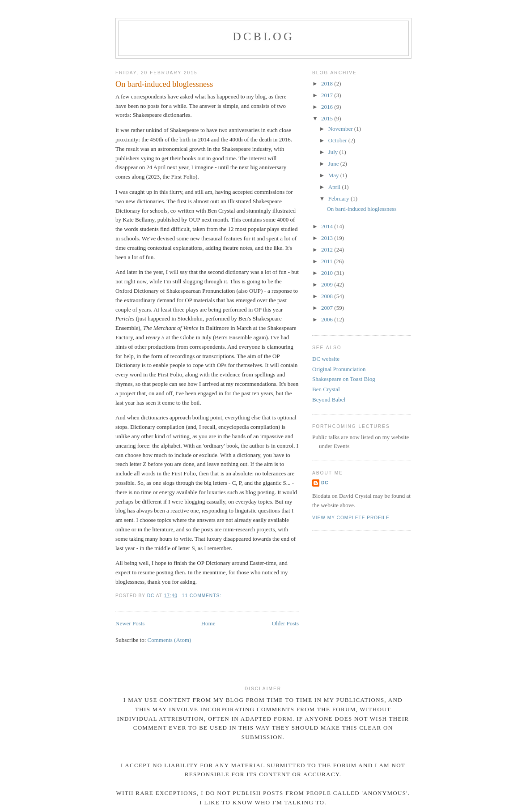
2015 (328, 118)
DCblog (263, 36)
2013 (328, 238)
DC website (326, 359)
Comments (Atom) (170, 640)
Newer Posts (130, 623)
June (334, 164)
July (334, 152)
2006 (328, 319)
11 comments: (203, 596)
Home (208, 623)
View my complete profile (351, 518)
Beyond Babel (329, 400)
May (334, 175)
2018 (328, 83)
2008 (328, 296)
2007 (328, 308)
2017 (328, 95)
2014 (328, 226)
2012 (328, 250)
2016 (328, 107)
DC (325, 483)
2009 (328, 284)
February (339, 199)
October (338, 140)
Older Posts (285, 623)
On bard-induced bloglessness (164, 84)
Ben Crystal (326, 389)
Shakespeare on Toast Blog (344, 379)
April (335, 187)
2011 (328, 261)
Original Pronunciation (339, 369)
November (341, 129)
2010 (328, 273)
